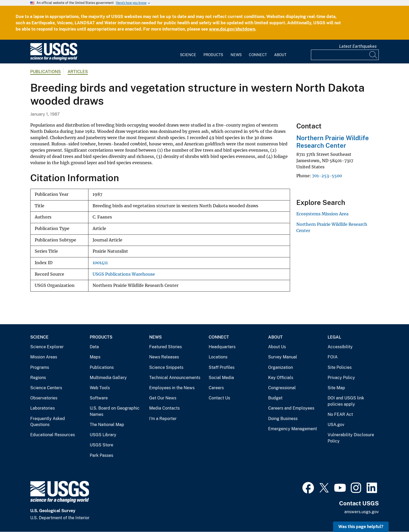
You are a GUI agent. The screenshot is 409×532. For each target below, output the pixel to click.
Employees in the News (172, 388)
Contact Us (219, 398)
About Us (277, 347)
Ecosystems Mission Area (322, 214)
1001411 (100, 263)
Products (213, 55)
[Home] (54, 59)
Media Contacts (164, 408)
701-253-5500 (327, 176)
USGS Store (101, 445)
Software (99, 398)
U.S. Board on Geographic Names (115, 411)
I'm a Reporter (163, 419)
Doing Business (283, 419)
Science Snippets (166, 367)
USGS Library (103, 435)
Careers (216, 388)
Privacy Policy (341, 378)
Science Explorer (47, 347)
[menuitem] (188, 52)
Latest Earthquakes (358, 46)
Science (188, 55)
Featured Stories (166, 347)
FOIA (333, 357)
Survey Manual (283, 357)
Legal (334, 337)
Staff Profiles (222, 367)
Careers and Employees (291, 408)
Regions (38, 378)
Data (94, 347)
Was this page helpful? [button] (361, 527)
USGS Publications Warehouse (124, 274)
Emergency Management (293, 429)
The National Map (107, 425)
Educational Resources (53, 435)
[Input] (345, 55)
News (236, 55)
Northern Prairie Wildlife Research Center (333, 142)
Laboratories (43, 408)
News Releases (164, 357)
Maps (95, 357)
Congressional (282, 388)
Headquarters (222, 347)
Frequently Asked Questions (48, 422)
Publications (46, 72)
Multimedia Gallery (108, 378)
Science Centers (46, 388)
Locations (218, 357)
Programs (40, 367)
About (280, 55)
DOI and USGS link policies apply (346, 401)
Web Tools (100, 388)
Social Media (221, 378)
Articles (78, 72)
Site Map (336, 388)
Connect (258, 55)
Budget (275, 398)
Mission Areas (44, 357)
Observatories (44, 398)
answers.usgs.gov (362, 512)
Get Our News (163, 398)
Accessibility (340, 347)
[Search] (374, 55)
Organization (281, 367)
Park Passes (101, 455)
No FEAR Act (340, 414)
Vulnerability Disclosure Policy (351, 438)
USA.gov (336, 425)
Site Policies (340, 367)
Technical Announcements (175, 378)
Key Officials (281, 378)
